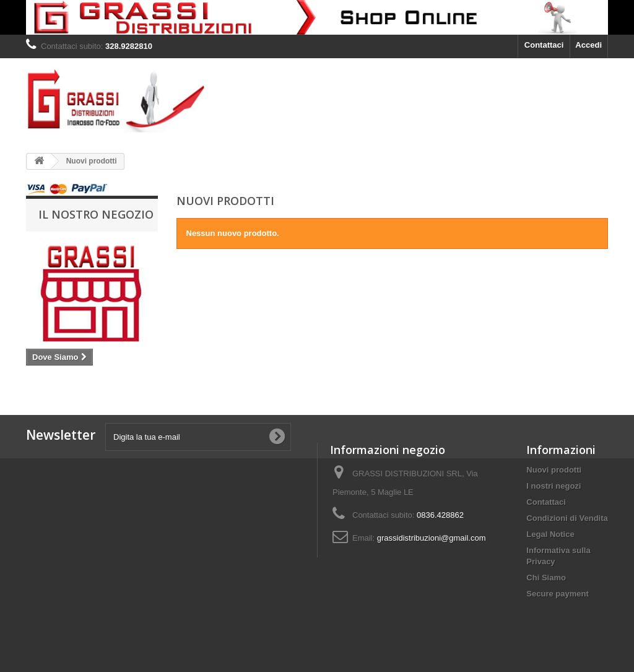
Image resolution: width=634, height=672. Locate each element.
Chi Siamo (546, 578)
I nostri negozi (554, 486)
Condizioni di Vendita (567, 518)
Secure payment (557, 594)
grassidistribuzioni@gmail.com (432, 538)
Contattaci (544, 45)
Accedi (588, 45)
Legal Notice (550, 534)
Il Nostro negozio (96, 214)
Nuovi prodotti (554, 470)
